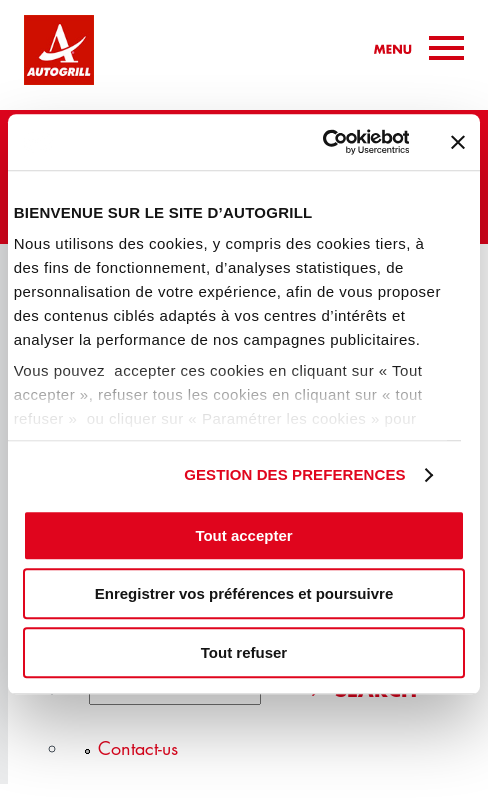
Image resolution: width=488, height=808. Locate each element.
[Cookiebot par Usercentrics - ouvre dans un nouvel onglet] (321, 142)
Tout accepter (243, 535)
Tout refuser (244, 652)
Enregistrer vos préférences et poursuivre (244, 593)
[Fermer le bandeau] (458, 142)
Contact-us (138, 748)
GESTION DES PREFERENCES (295, 474)
